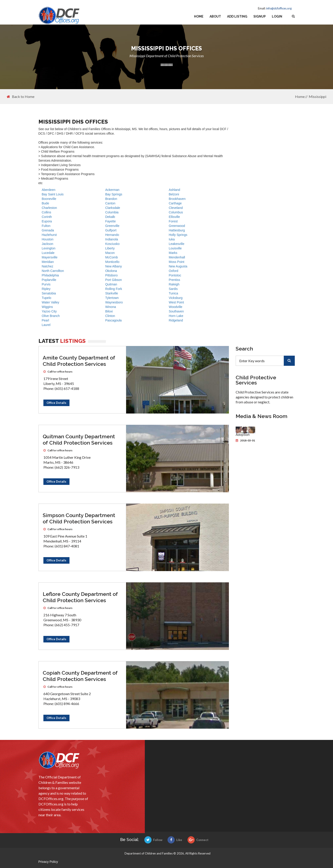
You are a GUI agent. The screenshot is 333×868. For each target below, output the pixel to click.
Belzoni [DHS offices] (174, 194)
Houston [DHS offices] (48, 239)
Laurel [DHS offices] (46, 325)
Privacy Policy (48, 862)
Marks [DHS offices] (173, 253)
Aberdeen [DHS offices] (49, 190)
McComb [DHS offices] (112, 257)
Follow (153, 840)
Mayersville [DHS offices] (50, 257)
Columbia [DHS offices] (112, 212)
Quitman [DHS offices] (111, 284)
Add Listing (237, 16)
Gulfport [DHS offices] (111, 230)
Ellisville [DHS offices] (174, 217)
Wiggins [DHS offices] (47, 307)
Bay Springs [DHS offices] (114, 194)
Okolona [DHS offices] (111, 271)
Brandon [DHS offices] (111, 199)
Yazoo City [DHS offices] (49, 311)
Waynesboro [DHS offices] (114, 302)
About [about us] (215, 16)
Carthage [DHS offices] (175, 203)
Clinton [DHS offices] (110, 316)
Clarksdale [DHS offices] (113, 208)
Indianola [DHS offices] (112, 239)
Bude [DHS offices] (46, 203)
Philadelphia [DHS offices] (50, 275)
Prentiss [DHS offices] (174, 280)
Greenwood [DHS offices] (177, 226)
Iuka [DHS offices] (172, 239)
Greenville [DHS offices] (112, 226)
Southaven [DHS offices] (176, 311)
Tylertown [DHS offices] (112, 298)
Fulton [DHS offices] (46, 226)
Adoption (243, 435)
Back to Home (21, 97)
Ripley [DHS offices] (46, 289)
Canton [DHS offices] (110, 203)
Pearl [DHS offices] (46, 320)
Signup (260, 16)
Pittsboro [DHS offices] (111, 275)
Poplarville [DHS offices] (49, 280)
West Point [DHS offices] (176, 302)
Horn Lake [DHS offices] (176, 316)
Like (175, 840)
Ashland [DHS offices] (174, 190)
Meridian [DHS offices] (48, 262)
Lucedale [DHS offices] (48, 253)
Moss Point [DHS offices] (176, 262)
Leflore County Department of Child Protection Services (80, 597)
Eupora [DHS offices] (47, 221)
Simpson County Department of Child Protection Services (79, 518)
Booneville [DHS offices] (49, 199)
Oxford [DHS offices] (173, 271)
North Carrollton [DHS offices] (53, 271)
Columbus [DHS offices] (176, 212)
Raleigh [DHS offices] (174, 284)
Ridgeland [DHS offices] (176, 320)
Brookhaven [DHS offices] (177, 199)
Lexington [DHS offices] (49, 248)
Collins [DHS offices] (47, 212)
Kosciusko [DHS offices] (112, 244)
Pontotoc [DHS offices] (175, 275)
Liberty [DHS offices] (110, 248)
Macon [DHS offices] (110, 253)
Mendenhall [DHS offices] (177, 257)
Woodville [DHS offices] (175, 307)
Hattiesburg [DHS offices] (177, 230)
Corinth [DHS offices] (47, 217)
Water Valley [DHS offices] (51, 302)
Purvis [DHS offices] (46, 284)
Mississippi (317, 96)
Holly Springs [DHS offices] (178, 235)
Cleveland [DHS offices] (176, 208)
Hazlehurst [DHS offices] (49, 235)
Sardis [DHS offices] (173, 289)
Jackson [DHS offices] (48, 244)
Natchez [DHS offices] (48, 266)
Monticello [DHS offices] (112, 262)
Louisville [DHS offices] (175, 248)
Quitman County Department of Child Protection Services (79, 440)
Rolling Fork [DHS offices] (114, 289)
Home (199, 16)
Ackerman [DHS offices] (112, 190)
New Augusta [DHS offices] (178, 266)
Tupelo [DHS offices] (47, 298)
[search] (289, 361)
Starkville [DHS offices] (112, 293)
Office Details (56, 403)
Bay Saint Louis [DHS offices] (53, 194)
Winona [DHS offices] (111, 307)
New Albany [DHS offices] (114, 266)
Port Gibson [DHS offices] (114, 280)
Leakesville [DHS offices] (176, 244)
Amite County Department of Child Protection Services (79, 361)
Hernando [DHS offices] (112, 235)
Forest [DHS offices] (173, 221)
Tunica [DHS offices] (173, 293)
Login (277, 16)
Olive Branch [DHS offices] (51, 316)
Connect (198, 840)
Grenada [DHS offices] (48, 230)
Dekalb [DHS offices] (110, 217)
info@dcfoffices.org (279, 8)
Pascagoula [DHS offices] (113, 320)
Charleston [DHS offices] (49, 208)
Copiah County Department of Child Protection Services (80, 676)
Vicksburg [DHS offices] (175, 298)
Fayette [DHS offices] (111, 221)
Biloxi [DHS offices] (109, 311)
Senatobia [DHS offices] (49, 293)
